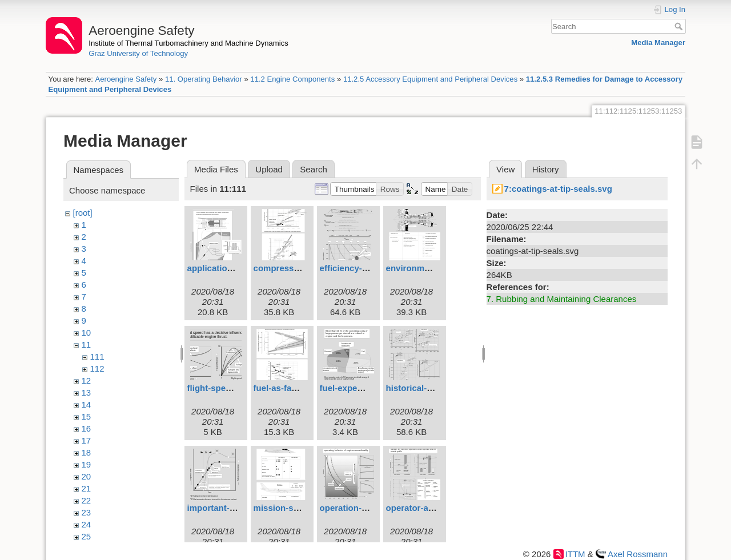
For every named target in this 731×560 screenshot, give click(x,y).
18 (87, 452)
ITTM (575, 554)
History (546, 169)
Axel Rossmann (638, 554)
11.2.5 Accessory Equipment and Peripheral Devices (430, 79)
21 (87, 488)
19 (87, 464)
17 (87, 440)
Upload (269, 169)
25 (87, 536)
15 (87, 416)
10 (87, 333)
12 (87, 380)
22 (87, 500)
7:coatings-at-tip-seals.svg (558, 189)
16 (87, 428)
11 (87, 345)
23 (87, 512)
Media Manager (658, 43)
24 (87, 524)
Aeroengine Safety (126, 79)
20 (87, 476)
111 (97, 356)
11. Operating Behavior (204, 79)
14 (87, 404)
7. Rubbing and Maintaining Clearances (562, 299)
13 (87, 392)
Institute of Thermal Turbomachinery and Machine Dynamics (188, 43)
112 (97, 368)
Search (680, 26)
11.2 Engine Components (292, 79)
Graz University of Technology (138, 53)
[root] (83, 213)
